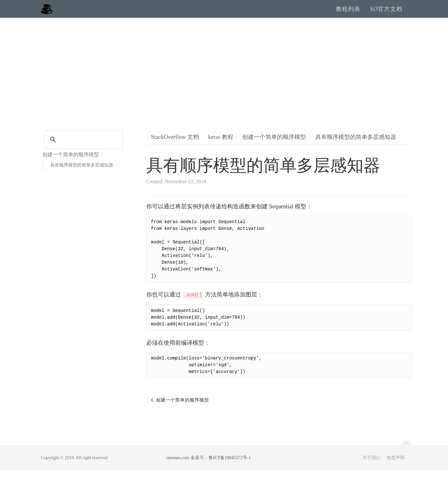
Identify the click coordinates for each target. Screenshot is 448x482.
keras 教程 (220, 148)
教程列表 (348, 14)
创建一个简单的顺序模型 (274, 148)
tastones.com (178, 469)
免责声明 (396, 469)
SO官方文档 (386, 14)
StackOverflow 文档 (175, 148)
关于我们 (372, 469)
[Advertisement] (224, 77)
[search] (82, 151)
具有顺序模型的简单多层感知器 (82, 176)
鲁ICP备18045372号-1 (230, 469)
